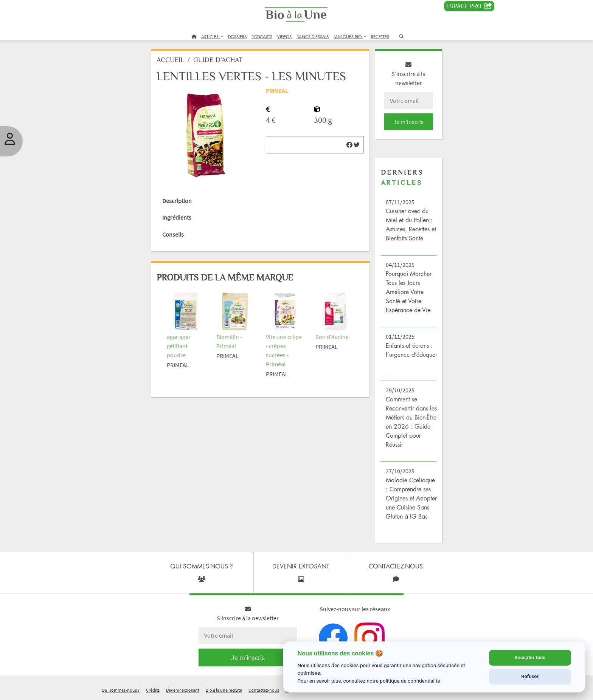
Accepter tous (530, 657)
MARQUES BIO (348, 36)
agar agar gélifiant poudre (179, 346)
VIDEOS (284, 36)
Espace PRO (469, 6)
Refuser (530, 676)
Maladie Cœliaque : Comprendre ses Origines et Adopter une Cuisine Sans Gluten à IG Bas (411, 498)
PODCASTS (262, 36)
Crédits (153, 690)
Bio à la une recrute (224, 690)
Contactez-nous (264, 690)
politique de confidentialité (410, 681)
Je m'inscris (408, 122)
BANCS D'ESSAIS (313, 36)
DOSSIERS (237, 36)
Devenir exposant (183, 690)
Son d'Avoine (332, 337)
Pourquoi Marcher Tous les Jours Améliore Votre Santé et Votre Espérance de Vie (409, 292)
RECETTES (380, 36)
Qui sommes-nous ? (121, 690)
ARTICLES (210, 36)
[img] (349, 145)
